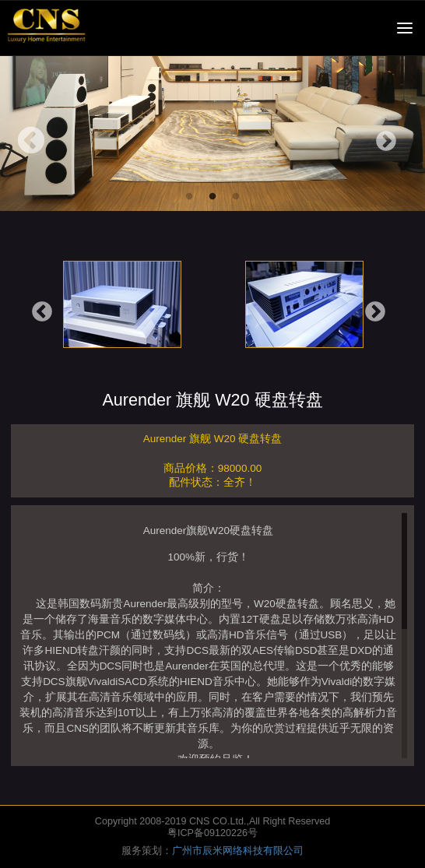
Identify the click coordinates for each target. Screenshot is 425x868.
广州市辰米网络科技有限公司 (238, 851)
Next (386, 142)
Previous (31, 142)
